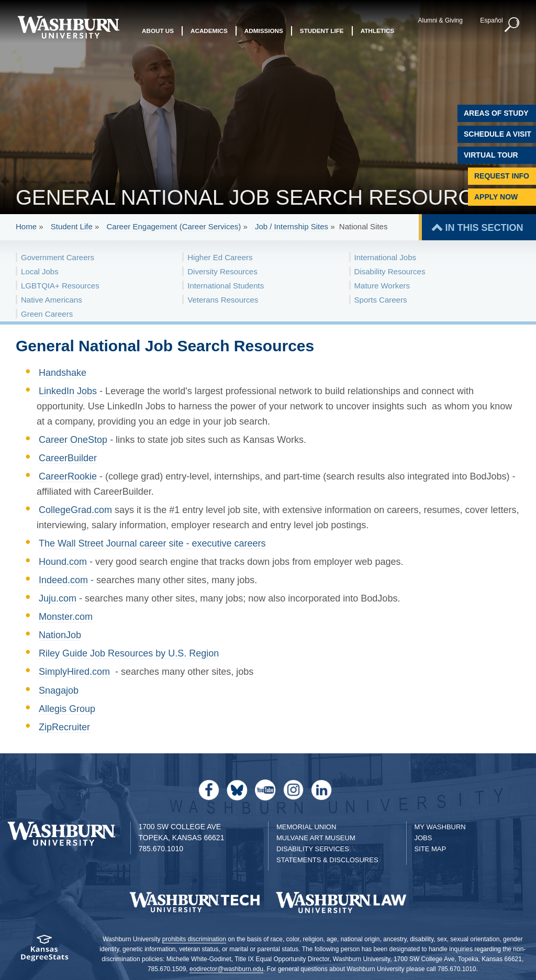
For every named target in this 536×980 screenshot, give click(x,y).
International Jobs (385, 257)
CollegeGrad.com (75, 510)
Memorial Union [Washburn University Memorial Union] (306, 827)
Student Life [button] (322, 31)
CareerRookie (68, 476)
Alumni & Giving (440, 20)
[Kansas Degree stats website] (45, 951)
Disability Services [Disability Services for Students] (313, 849)
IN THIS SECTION (484, 228)
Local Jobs (40, 271)
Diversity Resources (222, 271)
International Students (226, 286)
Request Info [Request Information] (502, 176)
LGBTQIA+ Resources (60, 286)
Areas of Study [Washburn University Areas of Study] (496, 113)
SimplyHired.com (74, 672)
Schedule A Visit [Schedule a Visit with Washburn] (498, 134)
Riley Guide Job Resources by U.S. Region (129, 653)
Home (26, 226)
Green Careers (47, 314)
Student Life (72, 226)
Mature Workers (382, 286)
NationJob (60, 635)
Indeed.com (63, 580)
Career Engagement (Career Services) (174, 226)
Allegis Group (67, 709)
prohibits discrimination (194, 939)
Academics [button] (209, 31)
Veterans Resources (223, 300)
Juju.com (58, 598)
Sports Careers (381, 300)
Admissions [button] (264, 31)
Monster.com (66, 617)
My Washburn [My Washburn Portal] (440, 827)
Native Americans (52, 300)
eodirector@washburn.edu (226, 969)
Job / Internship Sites (292, 226)
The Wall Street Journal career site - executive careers (152, 543)
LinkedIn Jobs (68, 391)
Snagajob (59, 691)
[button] (512, 25)
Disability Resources (390, 271)
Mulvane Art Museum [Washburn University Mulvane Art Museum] (316, 838)
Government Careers (58, 257)
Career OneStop (73, 440)
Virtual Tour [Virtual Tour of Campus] (491, 155)
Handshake (63, 373)
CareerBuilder (68, 458)
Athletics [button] (378, 31)
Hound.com (63, 562)
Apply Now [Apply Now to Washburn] (496, 197)
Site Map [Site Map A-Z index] (431, 849)
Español (491, 20)
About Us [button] (158, 31)
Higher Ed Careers (220, 257)
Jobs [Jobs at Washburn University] (423, 838)
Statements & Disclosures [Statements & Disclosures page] (327, 860)
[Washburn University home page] (68, 27)
